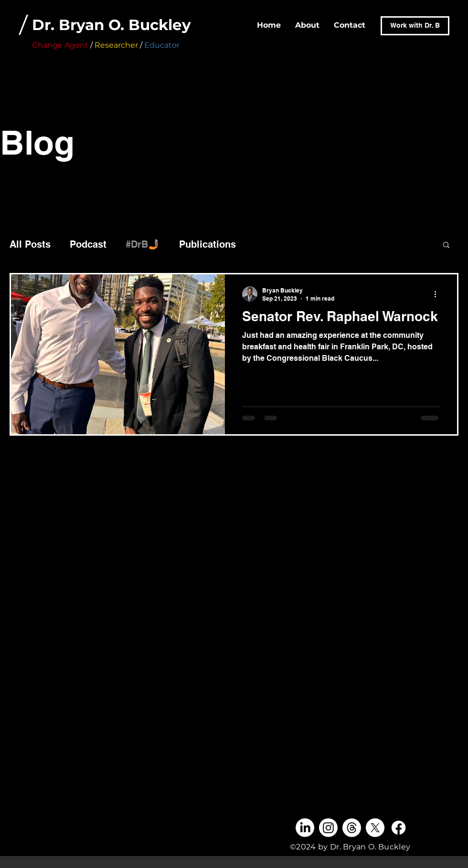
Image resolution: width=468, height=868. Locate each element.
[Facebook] (399, 828)
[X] (375, 828)
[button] (446, 246)
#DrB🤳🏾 (143, 244)
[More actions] (438, 294)
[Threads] (352, 828)
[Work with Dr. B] (415, 26)
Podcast (88, 244)
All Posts (30, 244)
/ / (88, 45)
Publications (207, 244)
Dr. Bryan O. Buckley (112, 25)
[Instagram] (328, 828)
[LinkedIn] (305, 828)
